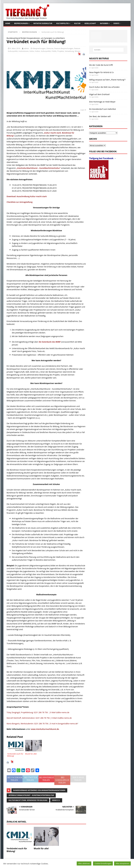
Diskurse (50, 48)
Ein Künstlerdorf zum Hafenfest (102, 109)
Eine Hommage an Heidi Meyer (102, 102)
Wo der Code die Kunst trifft (101, 65)
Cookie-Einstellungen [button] (103, 863)
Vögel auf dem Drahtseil (99, 94)
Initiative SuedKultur (43, 23)
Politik (54, 51)
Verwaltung (69, 51)
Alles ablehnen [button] (84, 863)
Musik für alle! (41, 848)
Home (8, 23)
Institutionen (24, 51)
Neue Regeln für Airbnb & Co (101, 72)
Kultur (77, 23)
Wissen (77, 51)
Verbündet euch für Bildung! (17, 850)
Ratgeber (104, 23)
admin (26, 48)
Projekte (61, 51)
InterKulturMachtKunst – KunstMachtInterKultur (31, 795)
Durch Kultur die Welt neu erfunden (104, 87)
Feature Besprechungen (64, 48)
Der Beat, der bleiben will (100, 116)
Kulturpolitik (62, 23)
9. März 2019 (15, 48)
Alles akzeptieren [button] (122, 863)
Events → (117, 23)
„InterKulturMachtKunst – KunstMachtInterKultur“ (38, 168)
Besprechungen (21, 23)
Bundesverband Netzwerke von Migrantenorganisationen (39, 790)
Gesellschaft (90, 23)
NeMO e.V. (56, 800)
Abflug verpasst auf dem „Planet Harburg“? (107, 80)
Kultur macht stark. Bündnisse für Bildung (28, 800)
